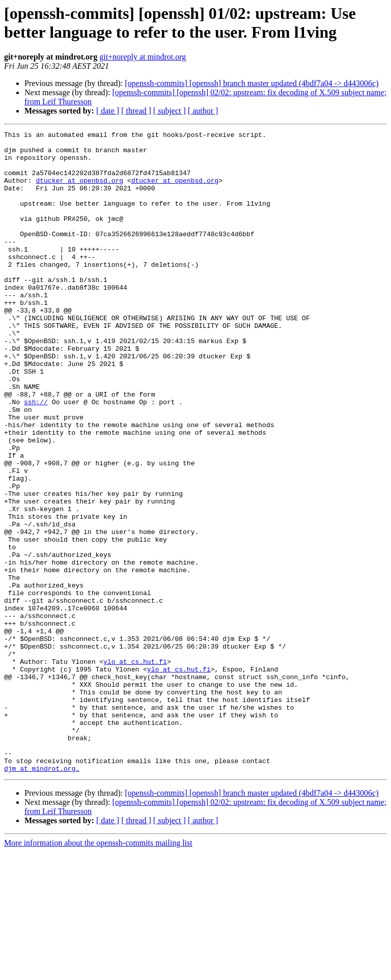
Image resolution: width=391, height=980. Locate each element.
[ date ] (108, 111)
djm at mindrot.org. (42, 897)
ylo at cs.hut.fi (135, 768)
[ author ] (203, 111)
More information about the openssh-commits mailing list (98, 971)
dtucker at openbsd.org (79, 191)
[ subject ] (170, 111)
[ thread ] (136, 111)
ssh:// (36, 457)
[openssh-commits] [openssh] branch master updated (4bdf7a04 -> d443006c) (252, 83)
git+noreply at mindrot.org (143, 57)
